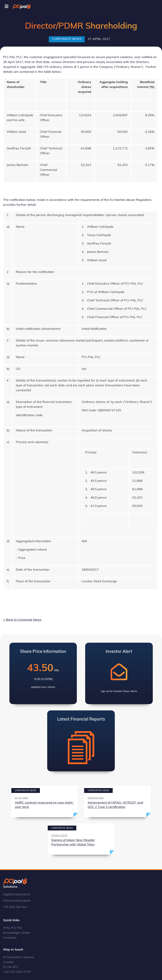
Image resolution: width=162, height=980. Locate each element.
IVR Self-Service (15, 907)
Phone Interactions (17, 901)
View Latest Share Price (43, 673)
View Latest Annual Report (81, 741)
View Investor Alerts (119, 673)
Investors (10, 938)
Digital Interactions (17, 895)
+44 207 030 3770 (17, 972)
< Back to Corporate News (22, 620)
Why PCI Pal (12, 928)
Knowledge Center (17, 933)
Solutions (10, 887)
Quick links (11, 920)
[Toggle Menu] (7, 7)
